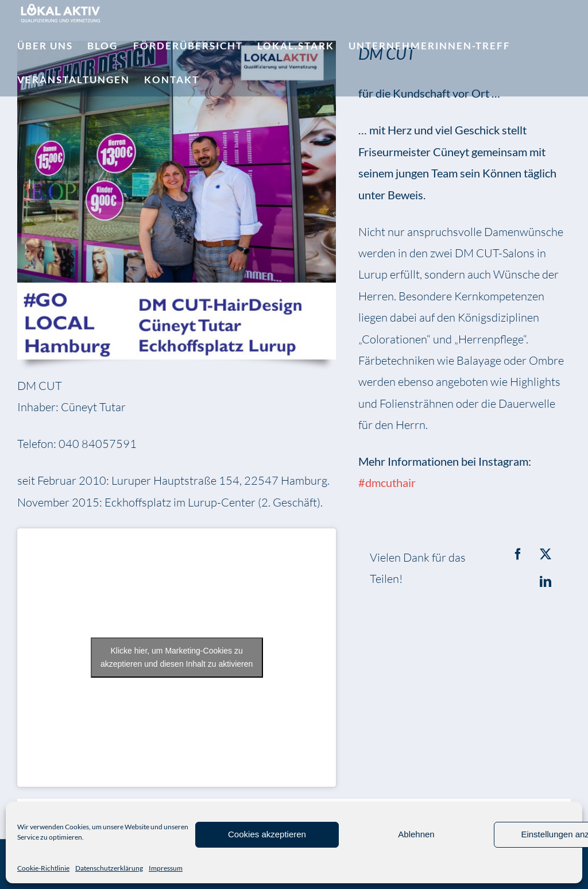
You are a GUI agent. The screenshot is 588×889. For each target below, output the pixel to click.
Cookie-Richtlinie (43, 868)
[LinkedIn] (546, 582)
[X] (546, 554)
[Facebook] (518, 554)
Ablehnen (416, 834)
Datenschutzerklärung (109, 868)
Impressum (166, 868)
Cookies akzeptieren (267, 834)
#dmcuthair (387, 482)
